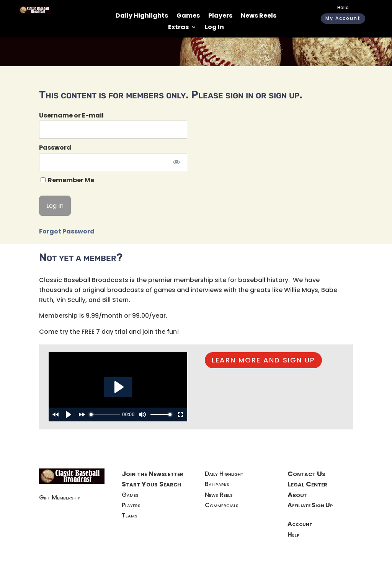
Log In (214, 28)
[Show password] (176, 162)
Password (55, 148)
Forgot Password (67, 231)
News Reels (259, 16)
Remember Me (67, 180)
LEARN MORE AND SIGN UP (263, 360)
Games (188, 16)
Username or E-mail (71, 115)
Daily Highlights (142, 16)
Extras (178, 28)
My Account (343, 18)
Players (220, 16)
